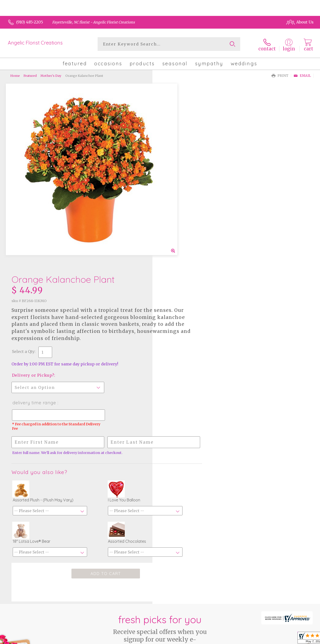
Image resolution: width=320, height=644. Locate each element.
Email (302, 75)
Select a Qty (172, 167)
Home (15, 75)
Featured (30, 75)
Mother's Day (51, 75)
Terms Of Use (201, 639)
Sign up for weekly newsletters (160, 520)
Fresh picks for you (160, 489)
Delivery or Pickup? (182, 190)
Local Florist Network (267, 639)
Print (280, 75)
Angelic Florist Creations (35, 43)
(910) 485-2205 (30, 22)
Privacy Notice (231, 639)
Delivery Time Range (183, 218)
